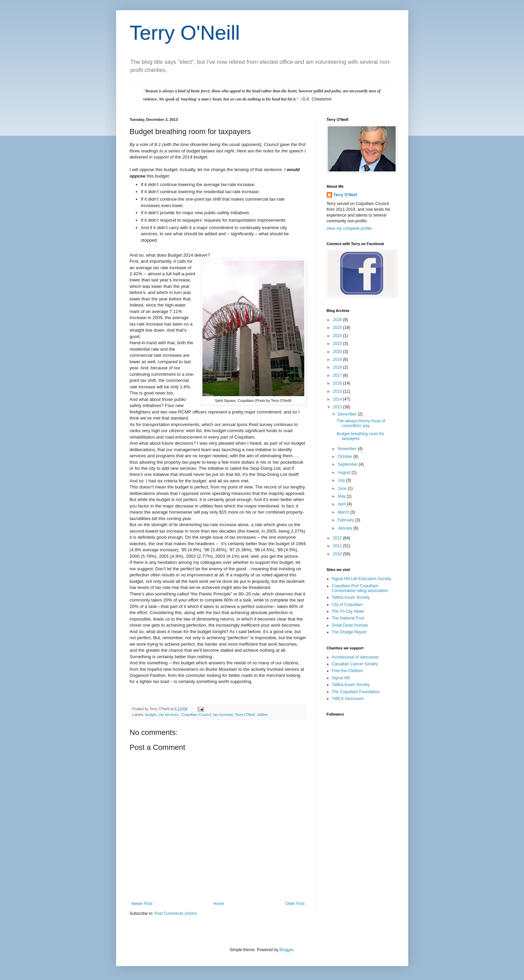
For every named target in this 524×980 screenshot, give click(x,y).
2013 (338, 407)
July (342, 480)
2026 (338, 320)
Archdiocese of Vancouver (355, 657)
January (345, 528)
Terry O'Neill (185, 33)
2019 (338, 359)
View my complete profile (349, 228)
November (348, 449)
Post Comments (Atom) (176, 913)
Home (219, 904)
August (345, 473)
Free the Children (348, 671)
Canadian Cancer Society (355, 664)
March (344, 512)
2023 (338, 344)
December (348, 414)
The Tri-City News (348, 611)
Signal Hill (341, 678)
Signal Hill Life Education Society (362, 579)
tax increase (223, 715)
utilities (262, 715)
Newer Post (142, 904)
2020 (338, 352)
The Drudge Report (349, 632)
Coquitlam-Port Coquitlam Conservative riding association (360, 588)
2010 (338, 554)
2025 (338, 328)
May (342, 496)
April (342, 504)
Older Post (295, 904)
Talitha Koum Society (351, 597)
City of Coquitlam (347, 605)
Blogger (286, 950)
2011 (338, 546)
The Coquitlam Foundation (356, 692)
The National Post (348, 618)
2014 (338, 399)
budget (151, 715)
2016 (338, 383)
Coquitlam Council (196, 715)
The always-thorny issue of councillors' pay (361, 423)
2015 (338, 391)
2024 (338, 336)
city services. (169, 715)
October (345, 457)
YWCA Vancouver (348, 699)
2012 (338, 538)
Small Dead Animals (350, 625)
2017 (338, 375)
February (346, 520)
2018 (338, 367)
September (348, 464)
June (342, 488)
